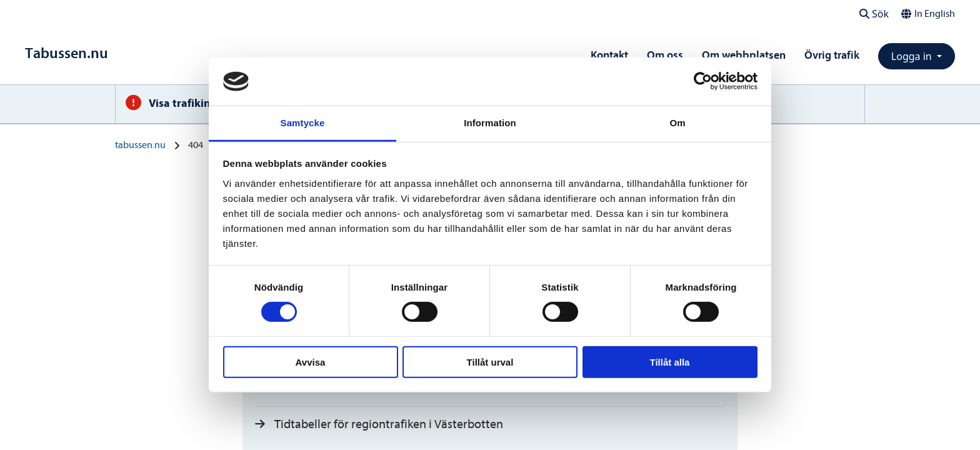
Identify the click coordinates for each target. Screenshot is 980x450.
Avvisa (311, 362)
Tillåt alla (670, 362)
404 (196, 145)
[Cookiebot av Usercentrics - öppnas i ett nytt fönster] (703, 81)
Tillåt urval (490, 362)
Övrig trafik (832, 55)
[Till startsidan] (67, 53)
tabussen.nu (140, 145)
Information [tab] (490, 123)
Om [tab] (677, 123)
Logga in (913, 56)
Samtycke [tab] (303, 123)
